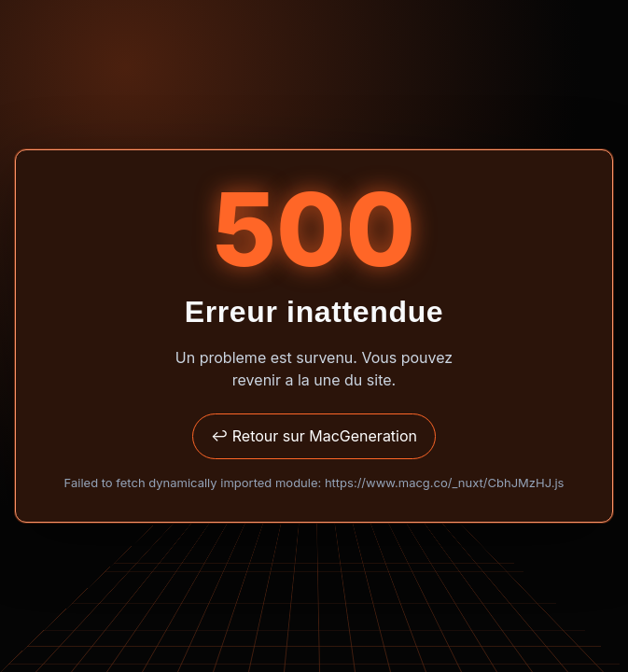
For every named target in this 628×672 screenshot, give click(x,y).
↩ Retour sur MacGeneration (314, 436)
